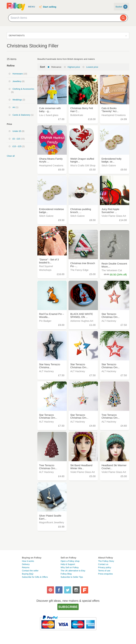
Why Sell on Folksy (70, 567)
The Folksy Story (106, 561)
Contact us (103, 564)
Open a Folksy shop (70, 561)
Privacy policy (105, 567)
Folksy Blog (66, 574)
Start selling (49, 7)
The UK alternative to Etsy (73, 571)
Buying (28, 574)
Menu (32, 7)
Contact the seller (30, 571)
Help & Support (68, 564)
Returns (26, 567)
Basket (122, 7)
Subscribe (68, 607)
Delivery (26, 564)
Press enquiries (105, 574)
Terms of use (104, 571)
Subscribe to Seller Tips (72, 577)
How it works (28, 561)
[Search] (123, 18)
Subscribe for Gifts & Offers (35, 577)
